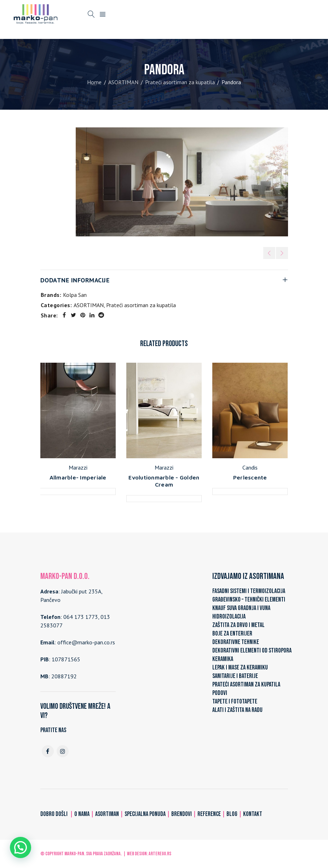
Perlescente (250, 477)
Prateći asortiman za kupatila (180, 82)
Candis (250, 467)
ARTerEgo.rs (160, 854)
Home (94, 82)
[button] (21, 847)
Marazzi (78, 467)
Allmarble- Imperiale (78, 477)
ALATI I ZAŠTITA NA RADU (237, 710)
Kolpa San (75, 295)
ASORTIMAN (123, 82)
